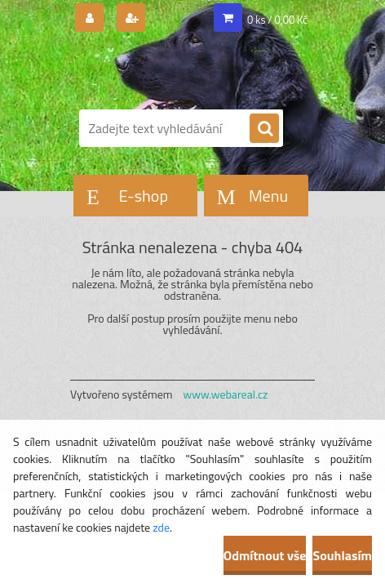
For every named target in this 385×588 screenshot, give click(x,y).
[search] (264, 129)
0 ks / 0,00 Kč (277, 20)
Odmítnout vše (265, 555)
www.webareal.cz (226, 394)
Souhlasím (342, 555)
